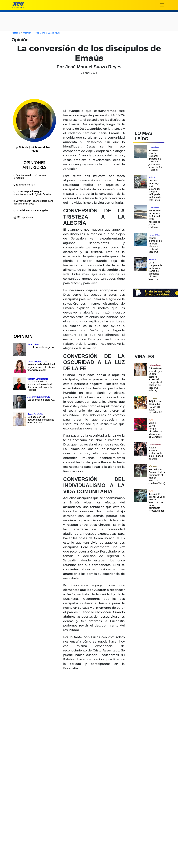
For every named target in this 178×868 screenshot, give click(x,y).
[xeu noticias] (18, 5)
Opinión (27, 33)
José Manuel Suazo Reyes (48, 33)
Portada (16, 33)
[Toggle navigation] (162, 5)
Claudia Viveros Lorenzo (38, 379)
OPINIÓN (23, 336)
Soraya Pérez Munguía (37, 362)
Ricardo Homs (33, 344)
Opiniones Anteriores (34, 165)
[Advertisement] (153, 572)
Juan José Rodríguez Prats (39, 397)
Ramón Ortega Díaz (36, 414)
